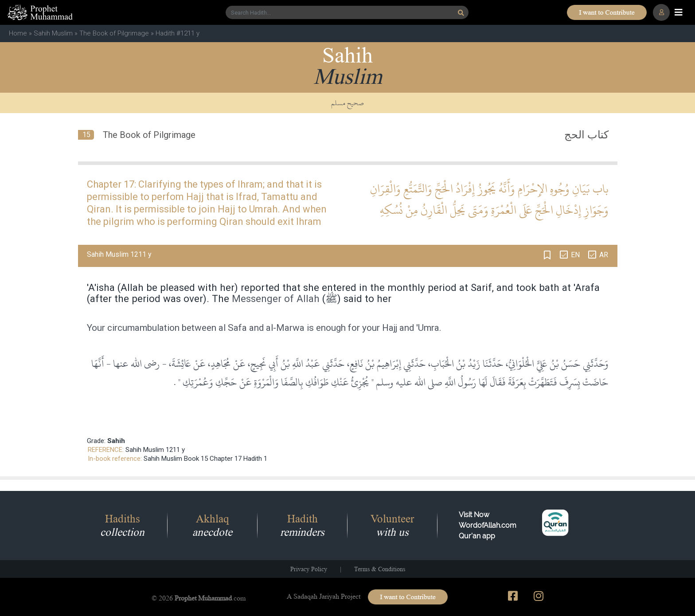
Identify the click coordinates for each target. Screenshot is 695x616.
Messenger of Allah (276, 298)
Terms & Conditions (380, 569)
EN (575, 255)
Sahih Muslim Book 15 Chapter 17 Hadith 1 (205, 459)
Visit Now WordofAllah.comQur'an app (488, 525)
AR (604, 255)
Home (18, 33)
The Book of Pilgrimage (114, 33)
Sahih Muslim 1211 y (155, 450)
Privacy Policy (309, 569)
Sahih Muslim (53, 33)
